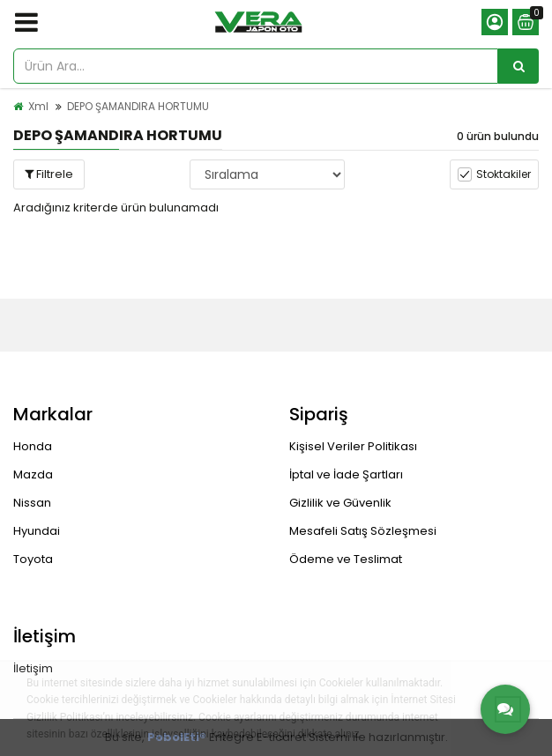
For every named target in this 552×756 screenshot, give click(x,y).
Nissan (32, 503)
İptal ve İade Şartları (346, 474)
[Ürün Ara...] (518, 66)
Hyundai (37, 531)
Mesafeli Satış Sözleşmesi (363, 531)
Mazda (33, 474)
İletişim (33, 668)
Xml (38, 106)
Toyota (33, 559)
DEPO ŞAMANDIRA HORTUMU (138, 106)
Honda (33, 446)
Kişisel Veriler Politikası (353, 446)
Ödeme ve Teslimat (346, 559)
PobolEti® (177, 737)
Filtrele (49, 174)
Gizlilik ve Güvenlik (340, 503)
